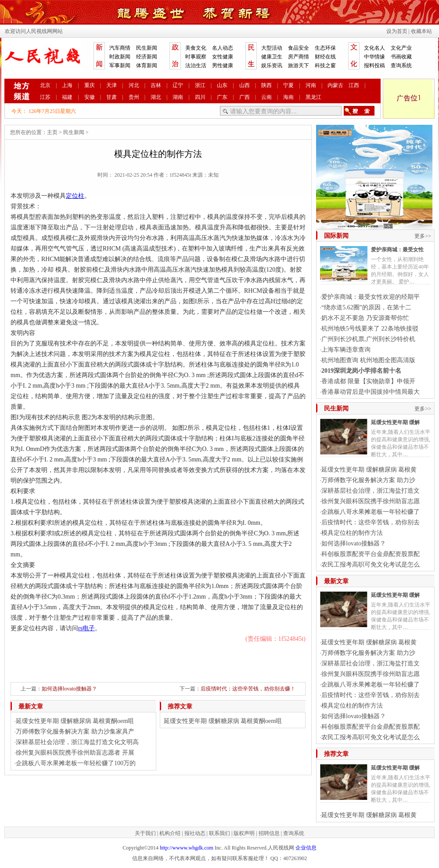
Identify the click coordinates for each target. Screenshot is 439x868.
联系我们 (219, 833)
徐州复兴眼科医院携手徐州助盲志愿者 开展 (75, 753)
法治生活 (196, 65)
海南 (288, 97)
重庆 (90, 85)
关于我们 (145, 833)
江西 (354, 85)
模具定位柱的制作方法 (352, 533)
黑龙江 (313, 97)
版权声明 (244, 833)
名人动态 (223, 48)
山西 (245, 85)
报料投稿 (374, 65)
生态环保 (325, 48)
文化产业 (401, 48)
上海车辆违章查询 (346, 350)
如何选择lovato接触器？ (69, 689)
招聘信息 (269, 833)
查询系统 (401, 65)
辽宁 (178, 85)
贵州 (134, 97)
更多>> (423, 236)
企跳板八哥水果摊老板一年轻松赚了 (371, 512)
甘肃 (112, 97)
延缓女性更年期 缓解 (395, 422)
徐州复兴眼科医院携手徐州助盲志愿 (371, 501)
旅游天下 (299, 65)
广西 (245, 97)
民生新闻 (147, 48)
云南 (266, 97)
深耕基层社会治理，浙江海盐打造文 (371, 491)
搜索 (359, 111)
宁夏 (288, 85)
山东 (222, 85)
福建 (67, 97)
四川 (200, 97)
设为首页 (397, 31)
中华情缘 (374, 57)
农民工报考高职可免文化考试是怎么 (371, 565)
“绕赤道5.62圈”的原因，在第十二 (366, 307)
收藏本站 (421, 31)
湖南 (178, 97)
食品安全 (299, 48)
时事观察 (196, 57)
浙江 (200, 85)
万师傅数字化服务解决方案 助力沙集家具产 (75, 732)
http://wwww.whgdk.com (187, 848)
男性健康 (223, 65)
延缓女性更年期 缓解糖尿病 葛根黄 (369, 470)
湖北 (156, 97)
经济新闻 (147, 57)
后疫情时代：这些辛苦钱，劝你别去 (371, 522)
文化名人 (374, 48)
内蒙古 (335, 85)
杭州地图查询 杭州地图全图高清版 (368, 360)
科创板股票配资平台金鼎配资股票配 (371, 554)
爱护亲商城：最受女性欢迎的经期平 (371, 297)
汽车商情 (120, 48)
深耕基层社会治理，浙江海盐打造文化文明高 (77, 742)
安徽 (90, 97)
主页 (52, 132)
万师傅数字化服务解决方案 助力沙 (368, 480)
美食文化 (196, 48)
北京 (45, 85)
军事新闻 (120, 65)
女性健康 (223, 57)
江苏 (45, 97)
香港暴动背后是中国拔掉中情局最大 (371, 392)
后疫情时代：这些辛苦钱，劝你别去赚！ (248, 689)
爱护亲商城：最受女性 (397, 250)
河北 (134, 85)
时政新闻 (120, 57)
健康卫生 (272, 57)
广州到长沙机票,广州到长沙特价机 (368, 339)
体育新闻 (147, 65)
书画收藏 (401, 57)
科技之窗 (325, 65)
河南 (311, 85)
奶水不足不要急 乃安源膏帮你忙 (365, 318)
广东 (222, 97)
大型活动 (272, 48)
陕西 (266, 85)
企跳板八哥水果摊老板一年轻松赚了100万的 (76, 763)
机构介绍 (170, 833)
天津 (112, 85)
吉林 (156, 85)
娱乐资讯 (272, 65)
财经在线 (325, 57)
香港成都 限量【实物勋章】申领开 (368, 381)
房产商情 (299, 57)
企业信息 (306, 848)
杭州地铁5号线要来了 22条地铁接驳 (370, 329)
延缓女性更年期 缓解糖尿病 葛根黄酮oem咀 (75, 721)
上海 (67, 85)
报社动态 (195, 833)
